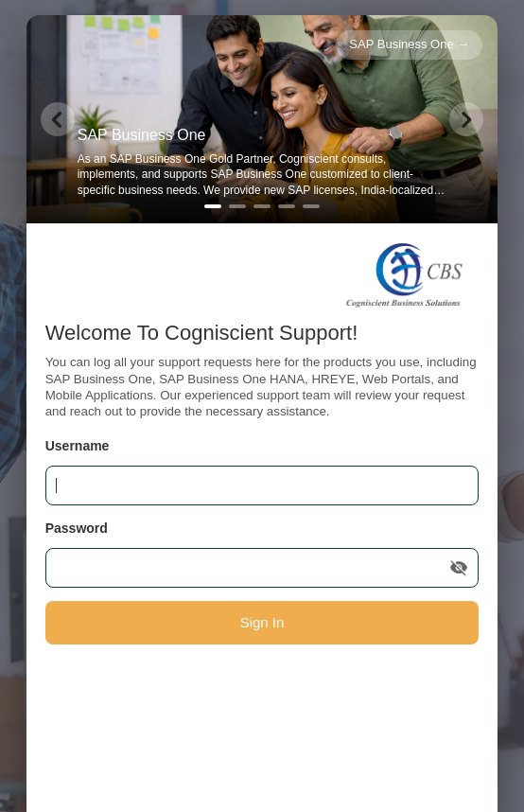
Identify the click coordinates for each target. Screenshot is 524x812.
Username (78, 446)
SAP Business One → (409, 44)
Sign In (262, 622)
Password (77, 528)
